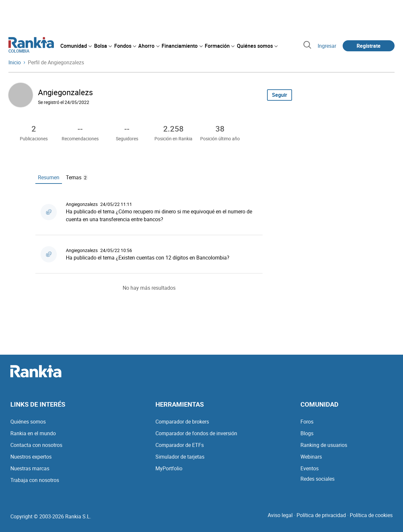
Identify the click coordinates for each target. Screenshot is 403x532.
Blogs (307, 433)
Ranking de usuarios (324, 445)
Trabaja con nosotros (35, 480)
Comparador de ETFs (180, 445)
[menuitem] (76, 46)
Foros (307, 422)
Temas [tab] (77, 177)
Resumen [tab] (49, 177)
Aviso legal (280, 515)
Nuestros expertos (31, 457)
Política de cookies (371, 515)
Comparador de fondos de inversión (196, 433)
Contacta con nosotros (36, 445)
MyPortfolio (169, 468)
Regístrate (369, 46)
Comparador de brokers (182, 422)
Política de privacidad (321, 515)
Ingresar (327, 46)
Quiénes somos (28, 422)
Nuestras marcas (30, 468)
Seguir (280, 95)
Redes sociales (318, 479)
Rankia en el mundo (33, 433)
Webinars (311, 457)
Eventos (310, 468)
